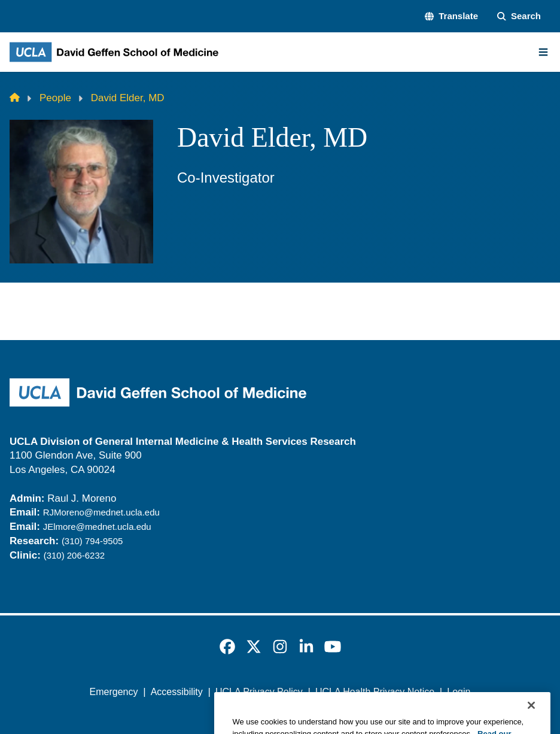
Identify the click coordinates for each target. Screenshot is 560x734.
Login (459, 692)
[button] (451, 16)
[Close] (531, 721)
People (55, 98)
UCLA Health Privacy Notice (375, 692)
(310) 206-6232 (74, 555)
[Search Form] (519, 16)
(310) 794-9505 (92, 541)
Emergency (114, 692)
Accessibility (177, 692)
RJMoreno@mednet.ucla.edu (101, 512)
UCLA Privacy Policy (259, 692)
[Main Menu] (543, 52)
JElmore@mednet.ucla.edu (97, 527)
